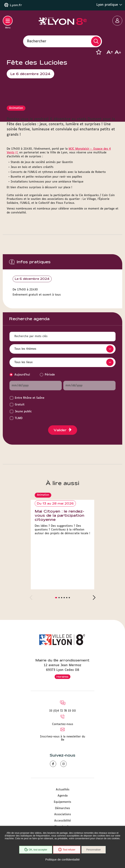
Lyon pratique (109, 5)
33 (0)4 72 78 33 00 (62, 711)
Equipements (62, 802)
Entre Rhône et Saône (30, 398)
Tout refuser (67, 850)
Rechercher (37, 41)
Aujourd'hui (22, 375)
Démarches (62, 808)
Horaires (62, 677)
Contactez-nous (63, 724)
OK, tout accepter (36, 850)
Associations (63, 814)
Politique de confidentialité (62, 859)
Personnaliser (94, 850)
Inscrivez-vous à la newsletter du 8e (63, 738)
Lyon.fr (16, 5)
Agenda (63, 796)
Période (50, 375)
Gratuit (20, 405)
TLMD (19, 418)
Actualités (63, 790)
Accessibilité (62, 821)
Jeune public (23, 412)
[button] (99, 52)
